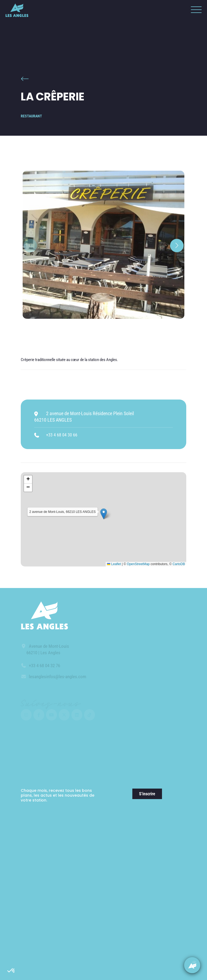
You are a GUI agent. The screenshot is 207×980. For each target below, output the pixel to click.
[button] (11, 971)
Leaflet (114, 564)
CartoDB (179, 564)
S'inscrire (147, 794)
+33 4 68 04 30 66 (62, 435)
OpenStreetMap (138, 564)
